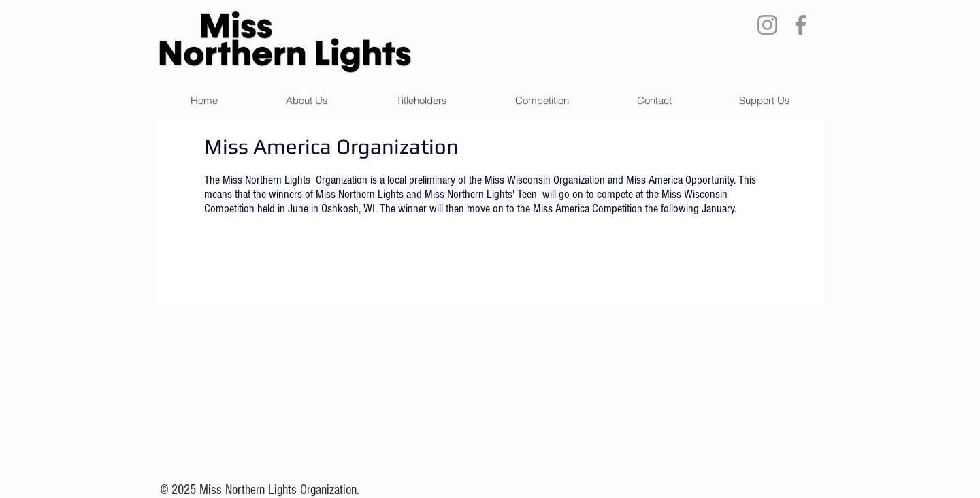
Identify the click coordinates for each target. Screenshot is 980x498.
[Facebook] (801, 25)
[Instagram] (767, 25)
